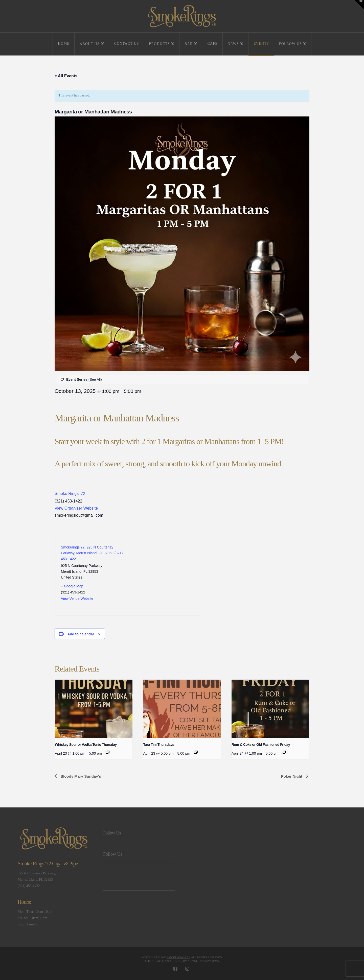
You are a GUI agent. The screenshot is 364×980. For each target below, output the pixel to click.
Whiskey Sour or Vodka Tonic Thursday (86, 745)
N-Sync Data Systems (203, 961)
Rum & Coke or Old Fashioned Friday (261, 745)
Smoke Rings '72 (178, 957)
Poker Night (292, 776)
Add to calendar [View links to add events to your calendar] (81, 634)
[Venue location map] (161, 577)
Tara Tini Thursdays (158, 745)
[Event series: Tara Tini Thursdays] (196, 752)
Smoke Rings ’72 (70, 494)
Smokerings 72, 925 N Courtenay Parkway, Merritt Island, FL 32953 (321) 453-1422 (92, 553)
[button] (359, 5)
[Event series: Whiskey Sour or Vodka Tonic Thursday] (108, 752)
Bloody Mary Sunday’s (80, 776)
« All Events (66, 76)
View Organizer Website (76, 508)
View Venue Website (77, 599)
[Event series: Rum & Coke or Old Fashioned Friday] (284, 752)
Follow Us (112, 833)
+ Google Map (72, 586)
